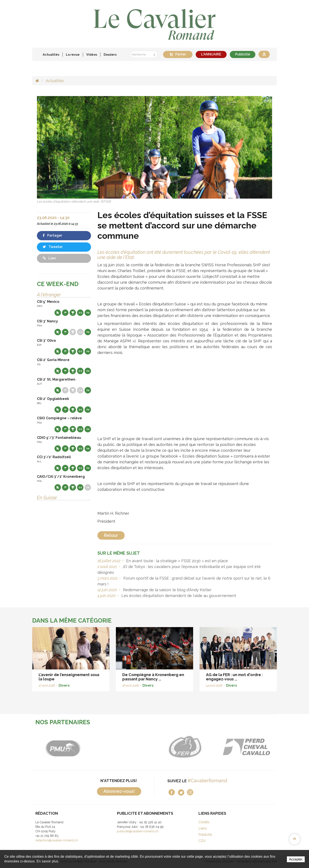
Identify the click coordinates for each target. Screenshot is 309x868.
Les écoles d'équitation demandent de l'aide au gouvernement (178, 596)
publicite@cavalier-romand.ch (138, 831)
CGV (202, 841)
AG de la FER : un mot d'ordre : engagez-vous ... (234, 677)
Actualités (51, 54)
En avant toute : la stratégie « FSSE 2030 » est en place (176, 561)
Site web (58, 313)
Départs (65, 313)
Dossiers (110, 54)
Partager (52, 235)
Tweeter (53, 247)
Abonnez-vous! (119, 791)
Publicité (243, 54)
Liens (203, 828)
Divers (64, 685)
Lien (49, 258)
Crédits (204, 822)
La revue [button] (73, 54)
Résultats (73, 313)
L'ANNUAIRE (211, 54)
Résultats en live (80, 313)
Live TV (88, 313)
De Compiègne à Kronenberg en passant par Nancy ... (153, 677)
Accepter (296, 859)
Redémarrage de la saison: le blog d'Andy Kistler (167, 590)
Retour (111, 535)
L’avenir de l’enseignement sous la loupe (69, 677)
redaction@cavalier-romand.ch (57, 840)
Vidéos (92, 54)
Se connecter (264, 54)
